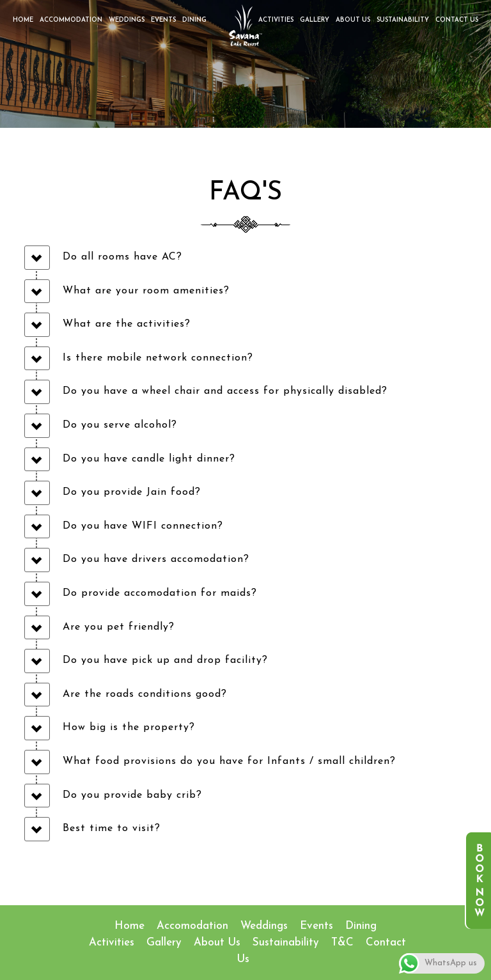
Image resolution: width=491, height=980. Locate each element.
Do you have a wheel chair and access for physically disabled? (225, 391)
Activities (276, 20)
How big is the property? (129, 727)
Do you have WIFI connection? (143, 526)
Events (163, 20)
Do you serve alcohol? (120, 425)
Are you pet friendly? (119, 627)
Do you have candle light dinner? (149, 459)
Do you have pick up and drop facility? (165, 660)
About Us (353, 20)
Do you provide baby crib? (132, 795)
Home (23, 20)
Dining (194, 20)
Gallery (315, 20)
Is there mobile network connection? (158, 358)
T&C (342, 943)
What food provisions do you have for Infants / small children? (229, 761)
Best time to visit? (112, 828)
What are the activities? (127, 324)
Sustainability (403, 20)
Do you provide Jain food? (132, 492)
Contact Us (457, 20)
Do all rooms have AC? (122, 257)
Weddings (127, 20)
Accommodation (71, 20)
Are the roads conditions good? (145, 694)
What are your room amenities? (146, 291)
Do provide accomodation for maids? (160, 593)
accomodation (192, 926)
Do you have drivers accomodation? (156, 559)
